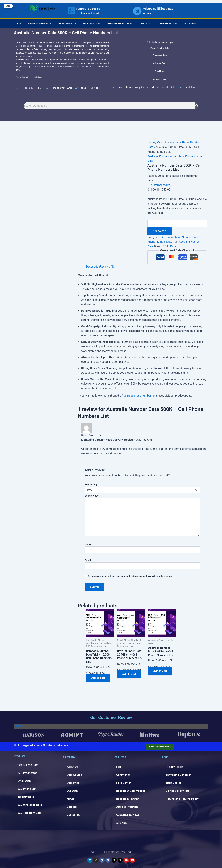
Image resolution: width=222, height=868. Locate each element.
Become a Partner (127, 799)
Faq (119, 767)
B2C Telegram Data (29, 813)
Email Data (147, 24)
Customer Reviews (128, 815)
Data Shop (190, 24)
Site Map (122, 823)
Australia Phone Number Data (166, 156)
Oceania (162, 143)
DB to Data (169, 246)
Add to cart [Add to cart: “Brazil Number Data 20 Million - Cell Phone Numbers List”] (129, 674)
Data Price (73, 783)
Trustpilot (20, 726)
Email (89, 560)
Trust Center (173, 783)
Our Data (72, 791)
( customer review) (159, 185)
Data (18, 24)
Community (123, 775)
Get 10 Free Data (28, 765)
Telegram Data (92, 24)
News (70, 799)
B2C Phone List (27, 789)
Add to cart (159, 231)
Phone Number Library (121, 24)
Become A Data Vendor (131, 791)
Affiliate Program (127, 807)
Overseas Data (169, 24)
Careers (72, 807)
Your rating (92, 484)
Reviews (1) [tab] (107, 267)
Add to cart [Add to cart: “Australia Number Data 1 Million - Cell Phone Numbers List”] (160, 671)
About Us (72, 767)
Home (151, 143)
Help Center (124, 783)
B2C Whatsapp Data (30, 805)
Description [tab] (93, 267)
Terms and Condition (179, 775)
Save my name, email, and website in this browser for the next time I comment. (131, 576)
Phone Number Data (40, 24)
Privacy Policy (174, 767)
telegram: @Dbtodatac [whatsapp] (158, 9)
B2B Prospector (27, 773)
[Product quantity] (177, 224)
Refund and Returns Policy (182, 799)
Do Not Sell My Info (178, 791)
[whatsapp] (72, 10)
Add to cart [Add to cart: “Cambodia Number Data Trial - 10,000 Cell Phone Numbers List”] (98, 678)
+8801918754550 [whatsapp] (88, 9)
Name (89, 544)
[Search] (197, 106)
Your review (92, 496)
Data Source (74, 775)
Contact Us (74, 815)
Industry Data (26, 797)
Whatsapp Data (67, 24)
